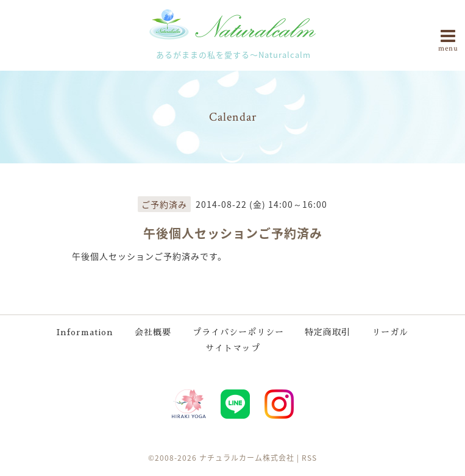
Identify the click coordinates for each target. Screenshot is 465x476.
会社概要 (153, 332)
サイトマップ (233, 348)
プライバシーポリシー (238, 332)
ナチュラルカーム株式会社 (247, 458)
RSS (309, 458)
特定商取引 (328, 332)
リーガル (390, 332)
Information (85, 332)
